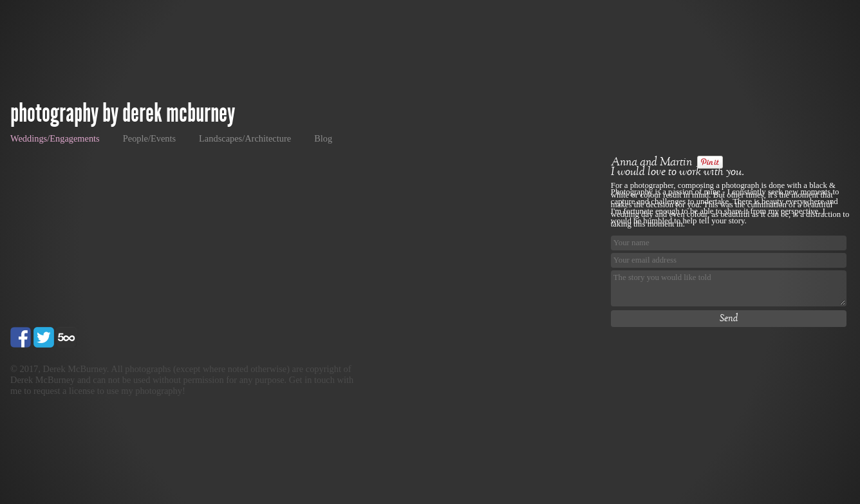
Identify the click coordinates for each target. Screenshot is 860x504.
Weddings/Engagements (55, 138)
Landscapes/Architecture (245, 138)
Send (729, 318)
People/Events (149, 138)
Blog (323, 138)
